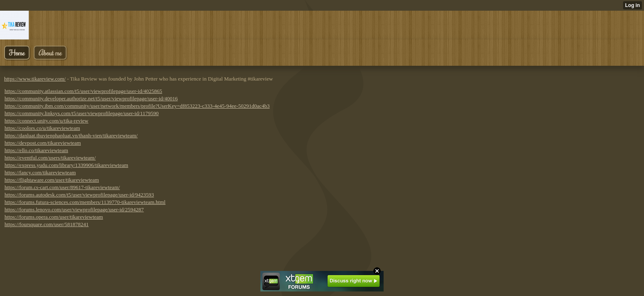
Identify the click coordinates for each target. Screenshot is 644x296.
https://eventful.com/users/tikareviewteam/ (50, 158)
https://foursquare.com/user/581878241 (47, 224)
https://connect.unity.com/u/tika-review (46, 121)
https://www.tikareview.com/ (35, 79)
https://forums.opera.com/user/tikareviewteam (54, 217)
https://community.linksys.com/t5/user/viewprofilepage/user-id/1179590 (82, 113)
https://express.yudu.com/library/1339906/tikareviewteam (66, 165)
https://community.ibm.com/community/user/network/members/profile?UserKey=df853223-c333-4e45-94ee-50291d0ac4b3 (137, 106)
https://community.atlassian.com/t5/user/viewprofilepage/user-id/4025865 (83, 91)
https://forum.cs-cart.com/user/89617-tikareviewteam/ (62, 187)
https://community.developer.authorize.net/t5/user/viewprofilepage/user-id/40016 (91, 98)
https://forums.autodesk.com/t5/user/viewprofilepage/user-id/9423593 (79, 195)
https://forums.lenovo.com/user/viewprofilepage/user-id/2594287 (74, 209)
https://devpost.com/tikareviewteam (43, 143)
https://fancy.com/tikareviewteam (40, 172)
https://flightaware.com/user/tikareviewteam (52, 180)
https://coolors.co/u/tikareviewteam (42, 128)
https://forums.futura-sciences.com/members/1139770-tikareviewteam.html (85, 202)
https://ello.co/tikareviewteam (36, 150)
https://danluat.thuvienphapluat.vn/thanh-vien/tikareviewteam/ (71, 135)
